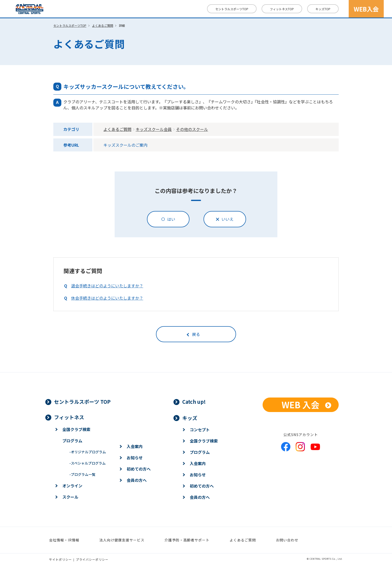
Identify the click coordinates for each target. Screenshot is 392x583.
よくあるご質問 (103, 25)
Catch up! (194, 402)
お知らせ (135, 458)
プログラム (72, 441)
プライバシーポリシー (92, 559)
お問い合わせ (287, 540)
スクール (70, 497)
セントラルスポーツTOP (232, 9)
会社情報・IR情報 (64, 540)
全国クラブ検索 (76, 429)
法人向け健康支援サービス (122, 540)
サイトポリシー (60, 559)
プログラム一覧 (82, 474)
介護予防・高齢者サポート (187, 540)
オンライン (72, 486)
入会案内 (135, 446)
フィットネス (282, 9)
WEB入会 (366, 9)
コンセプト (200, 430)
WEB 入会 (301, 405)
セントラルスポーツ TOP (82, 402)
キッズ (323, 9)
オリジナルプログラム (88, 452)
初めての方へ (139, 469)
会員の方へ (137, 480)
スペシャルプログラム (87, 463)
